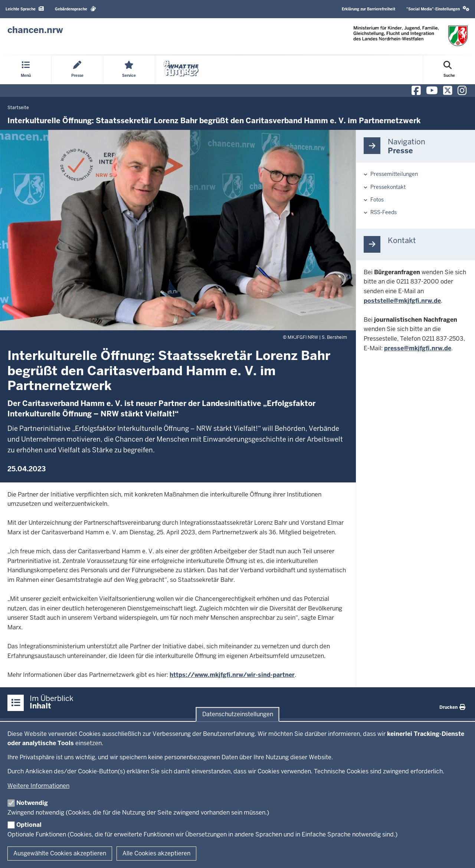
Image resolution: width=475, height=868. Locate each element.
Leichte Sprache (25, 9)
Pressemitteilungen (394, 174)
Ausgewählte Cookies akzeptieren (60, 853)
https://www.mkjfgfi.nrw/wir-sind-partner (232, 675)
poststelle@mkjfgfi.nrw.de (402, 301)
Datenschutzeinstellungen (238, 714)
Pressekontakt (388, 187)
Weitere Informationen (38, 786)
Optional (29, 825)
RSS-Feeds (384, 212)
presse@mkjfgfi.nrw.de (418, 348)
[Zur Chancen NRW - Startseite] (35, 30)
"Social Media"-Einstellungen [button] (438, 9)
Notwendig (32, 803)
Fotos (377, 200)
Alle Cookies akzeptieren (156, 853)
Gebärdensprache (76, 9)
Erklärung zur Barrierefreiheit (368, 9)
